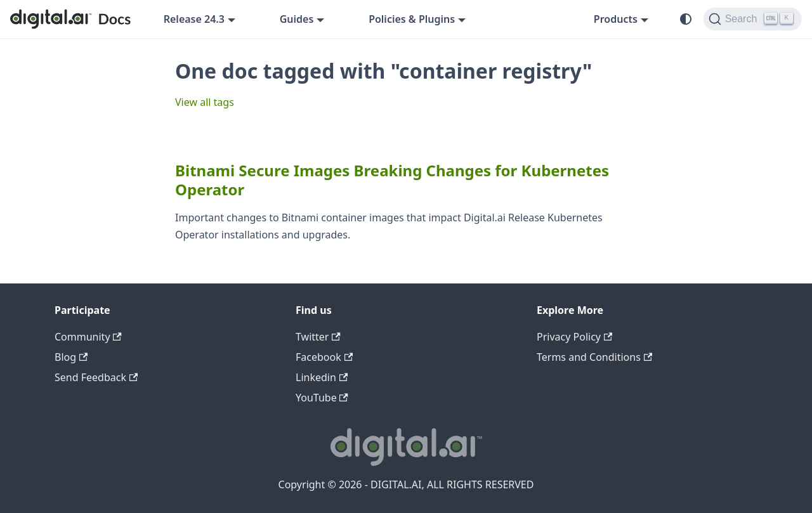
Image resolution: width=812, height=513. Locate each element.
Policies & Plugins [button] (412, 19)
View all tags (205, 102)
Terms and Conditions (594, 357)
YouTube (322, 398)
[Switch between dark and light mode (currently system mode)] (686, 19)
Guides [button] (297, 19)
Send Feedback (96, 377)
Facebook (324, 357)
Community (88, 337)
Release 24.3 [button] (194, 19)
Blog (71, 357)
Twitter (318, 337)
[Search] (753, 19)
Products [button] (616, 19)
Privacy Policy (574, 337)
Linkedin (322, 377)
